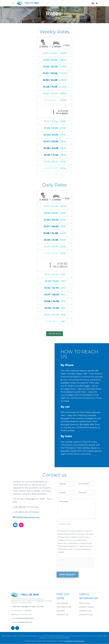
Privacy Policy (87, 607)
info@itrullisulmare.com (27, 517)
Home (50, 18)
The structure (64, 607)
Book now (85, 603)
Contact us (62, 615)
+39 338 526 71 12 (19, 611)
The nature (62, 603)
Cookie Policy (86, 615)
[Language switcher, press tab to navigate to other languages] (95, 3)
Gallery (61, 611)
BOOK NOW (54, 334)
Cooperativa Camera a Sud (74, 641)
